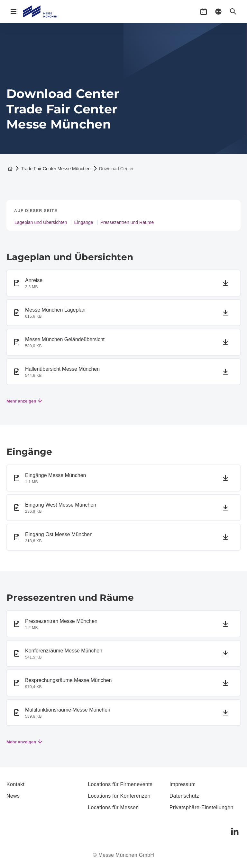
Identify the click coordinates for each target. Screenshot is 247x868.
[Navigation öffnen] (14, 12)
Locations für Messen (113, 807)
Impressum (183, 784)
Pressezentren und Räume (127, 222)
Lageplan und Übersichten (41, 222)
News (13, 796)
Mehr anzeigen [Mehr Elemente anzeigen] (24, 401)
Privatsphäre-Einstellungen (201, 807)
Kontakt (15, 784)
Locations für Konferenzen (119, 796)
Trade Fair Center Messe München (56, 169)
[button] (204, 12)
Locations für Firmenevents (120, 784)
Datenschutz (184, 796)
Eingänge (83, 222)
